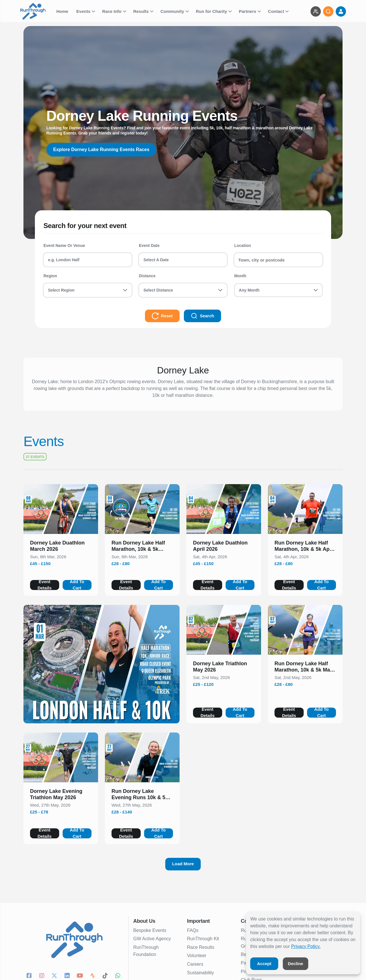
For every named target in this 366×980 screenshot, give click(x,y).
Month (240, 276)
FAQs (193, 930)
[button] (61, 547)
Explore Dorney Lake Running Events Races (101, 150)
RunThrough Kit (203, 939)
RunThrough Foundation (146, 951)
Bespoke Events (150, 930)
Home (63, 11)
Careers (195, 964)
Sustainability (200, 973)
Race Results (201, 947)
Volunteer (197, 956)
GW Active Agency (152, 939)
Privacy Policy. (306, 946)
